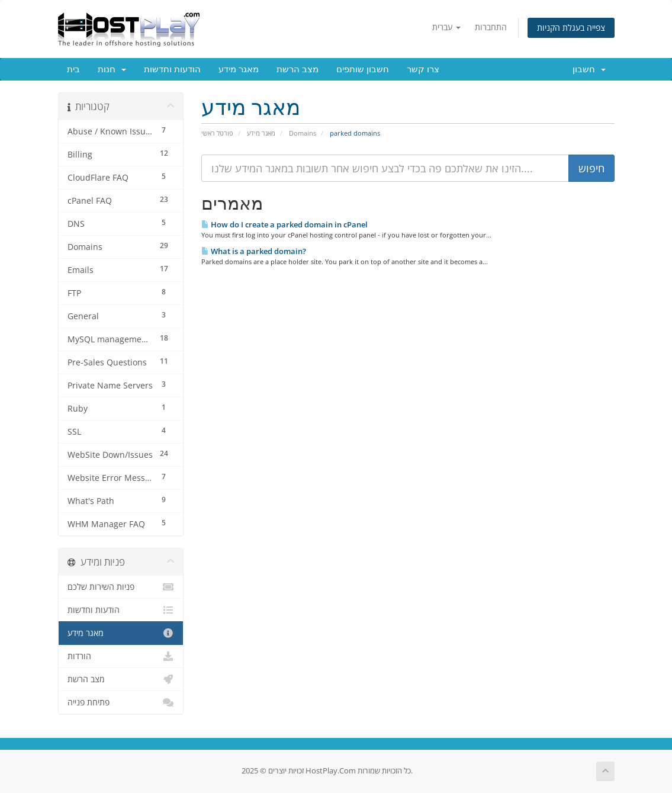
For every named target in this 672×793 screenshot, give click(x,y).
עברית (446, 27)
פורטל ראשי (217, 133)
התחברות (491, 27)
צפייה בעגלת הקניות (571, 28)
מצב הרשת (298, 69)
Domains (303, 133)
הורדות (121, 656)
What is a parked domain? (254, 251)
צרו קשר (423, 69)
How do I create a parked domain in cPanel (284, 224)
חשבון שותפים (363, 69)
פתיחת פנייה (121, 702)
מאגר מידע (239, 69)
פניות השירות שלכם (121, 587)
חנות (112, 69)
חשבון (589, 69)
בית (73, 69)
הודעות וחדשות (172, 69)
